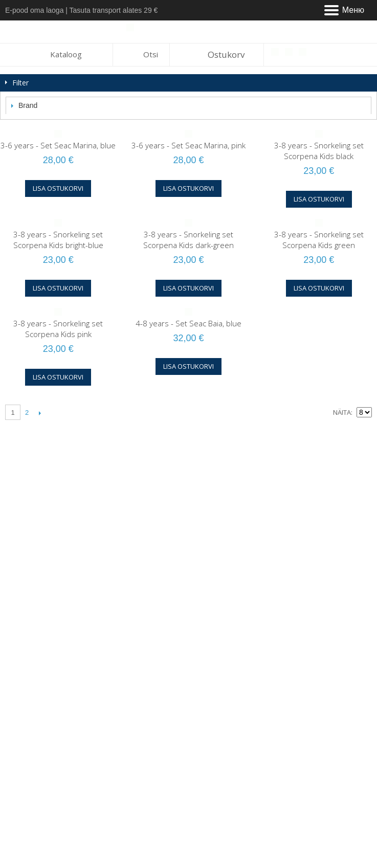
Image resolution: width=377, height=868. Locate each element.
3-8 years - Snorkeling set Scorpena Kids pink (58, 329)
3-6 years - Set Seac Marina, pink (188, 145)
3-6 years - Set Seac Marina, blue (58, 145)
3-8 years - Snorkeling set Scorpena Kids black (319, 151)
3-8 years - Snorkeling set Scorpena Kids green (319, 240)
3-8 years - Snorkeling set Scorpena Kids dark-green (188, 240)
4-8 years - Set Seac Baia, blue (188, 323)
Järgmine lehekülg (40, 413)
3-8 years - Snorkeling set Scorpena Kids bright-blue (58, 240)
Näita (342, 412)
